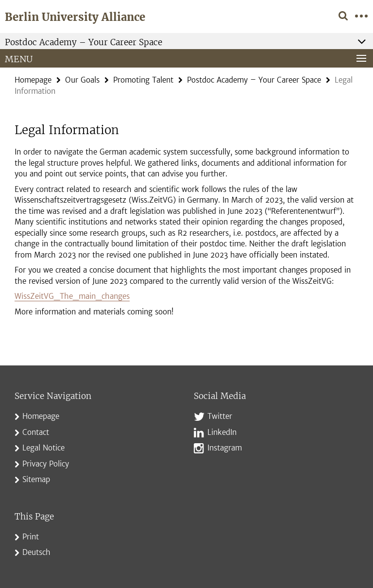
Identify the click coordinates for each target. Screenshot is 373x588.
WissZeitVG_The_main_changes (72, 296)
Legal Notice (43, 448)
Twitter (220, 416)
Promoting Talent (143, 80)
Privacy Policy (46, 464)
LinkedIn (222, 432)
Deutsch (36, 552)
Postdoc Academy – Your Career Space (254, 80)
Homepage (33, 80)
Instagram (225, 448)
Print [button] (31, 537)
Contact (36, 432)
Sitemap (36, 479)
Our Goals (82, 80)
